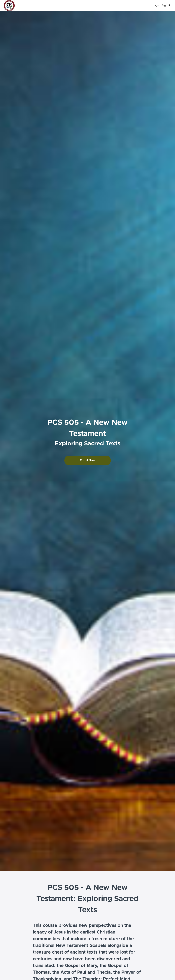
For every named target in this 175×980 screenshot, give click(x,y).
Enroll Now (87, 460)
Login (156, 6)
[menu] (160, 6)
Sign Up (167, 6)
